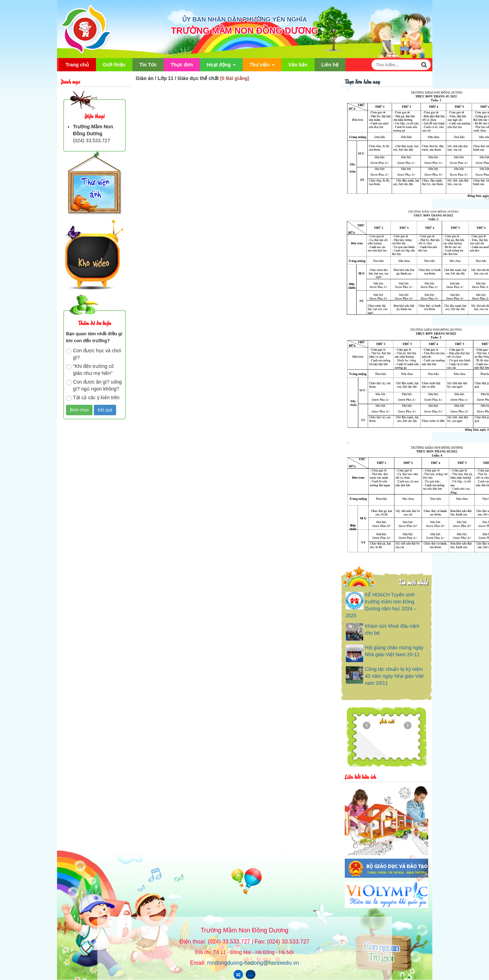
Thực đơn (182, 65)
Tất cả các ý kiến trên (93, 398)
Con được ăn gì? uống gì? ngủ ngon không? (94, 385)
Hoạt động (221, 67)
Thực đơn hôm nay (362, 81)
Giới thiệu (114, 65)
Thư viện (262, 67)
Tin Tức (148, 65)
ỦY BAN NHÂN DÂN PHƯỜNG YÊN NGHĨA (244, 19)
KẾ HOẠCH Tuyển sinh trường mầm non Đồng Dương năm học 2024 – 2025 (381, 605)
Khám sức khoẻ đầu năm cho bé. (392, 629)
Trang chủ (77, 65)
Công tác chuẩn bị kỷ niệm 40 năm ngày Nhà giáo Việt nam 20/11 (394, 676)
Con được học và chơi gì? (94, 354)
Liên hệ (330, 65)
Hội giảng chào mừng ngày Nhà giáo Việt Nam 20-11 (394, 651)
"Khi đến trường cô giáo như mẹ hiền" (90, 370)
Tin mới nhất (413, 582)
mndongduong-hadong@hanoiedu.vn (253, 963)
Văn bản (298, 65)
